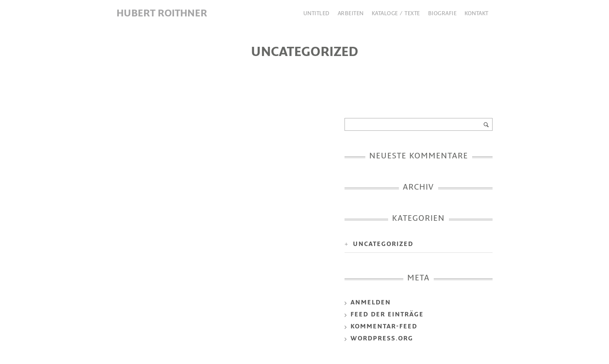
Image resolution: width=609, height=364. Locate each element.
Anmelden (371, 303)
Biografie (443, 14)
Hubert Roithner (162, 14)
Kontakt (477, 14)
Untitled (317, 14)
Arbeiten (351, 14)
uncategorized (383, 245)
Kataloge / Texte (396, 14)
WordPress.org (382, 339)
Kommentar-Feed (384, 327)
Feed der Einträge (387, 315)
